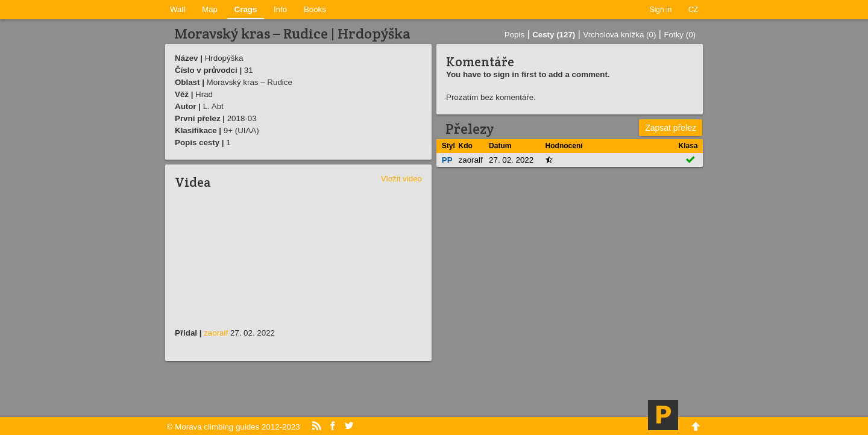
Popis (514, 35)
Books (315, 9)
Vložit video (401, 179)
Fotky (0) (680, 35)
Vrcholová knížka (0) (619, 35)
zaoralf (216, 333)
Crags (246, 9)
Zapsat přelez (671, 128)
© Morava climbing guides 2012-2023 (234, 427)
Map (210, 9)
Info (280, 9)
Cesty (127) (554, 35)
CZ (693, 10)
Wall (178, 9)
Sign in (661, 10)
